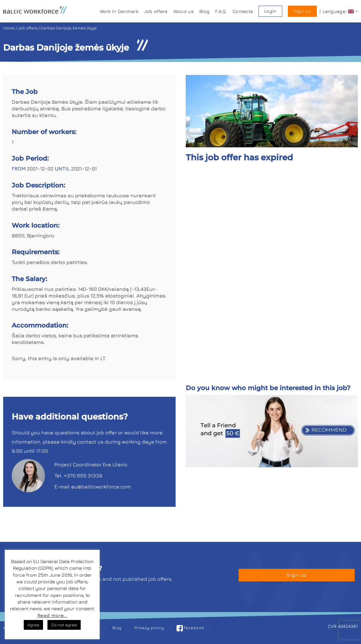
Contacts (243, 11)
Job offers (156, 11)
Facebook (190, 628)
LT (103, 358)
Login (270, 11)
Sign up (302, 11)
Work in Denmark (119, 11)
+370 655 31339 (83, 475)
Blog (204, 11)
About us (184, 11)
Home (9, 28)
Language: (340, 11)
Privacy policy (149, 628)
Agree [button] (33, 625)
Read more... (52, 615)
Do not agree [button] (64, 625)
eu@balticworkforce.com (101, 487)
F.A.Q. (221, 11)
